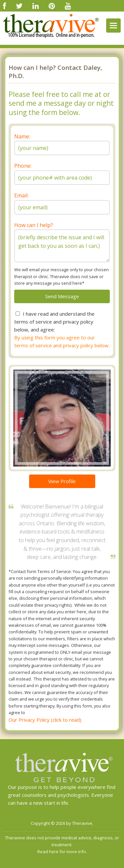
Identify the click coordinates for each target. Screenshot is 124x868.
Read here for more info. (62, 852)
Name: (22, 136)
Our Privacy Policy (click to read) (45, 720)
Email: (21, 195)
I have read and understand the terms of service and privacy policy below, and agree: (54, 322)
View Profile (62, 481)
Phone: (23, 166)
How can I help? (34, 225)
